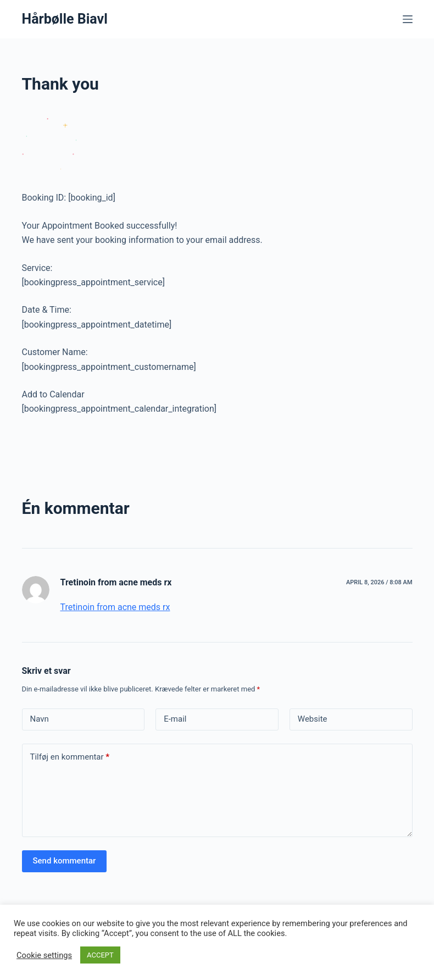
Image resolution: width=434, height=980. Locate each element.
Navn (40, 719)
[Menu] (408, 19)
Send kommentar (65, 861)
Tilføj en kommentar (70, 757)
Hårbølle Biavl (65, 19)
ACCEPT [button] (100, 955)
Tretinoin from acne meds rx (116, 582)
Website (313, 719)
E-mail (175, 719)
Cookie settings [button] (44, 955)
